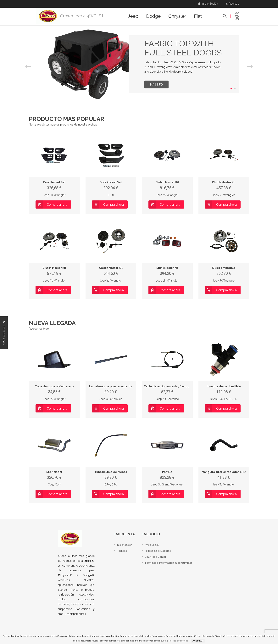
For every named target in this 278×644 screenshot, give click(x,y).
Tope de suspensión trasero (54, 386)
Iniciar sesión (208, 4)
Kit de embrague (224, 268)
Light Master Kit (167, 268)
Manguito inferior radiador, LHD (224, 472)
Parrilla (167, 472)
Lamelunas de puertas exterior (111, 386)
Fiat (198, 16)
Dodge (153, 16)
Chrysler (177, 16)
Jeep (133, 16)
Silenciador (54, 472)
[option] (139, 64)
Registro (233, 4)
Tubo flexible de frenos (111, 472)
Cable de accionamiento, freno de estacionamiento (180, 386)
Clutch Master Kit (167, 182)
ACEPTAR (198, 641)
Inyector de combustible (224, 386)
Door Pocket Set (54, 182)
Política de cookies (178, 641)
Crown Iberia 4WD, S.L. (83, 16)
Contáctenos (4, 333)
